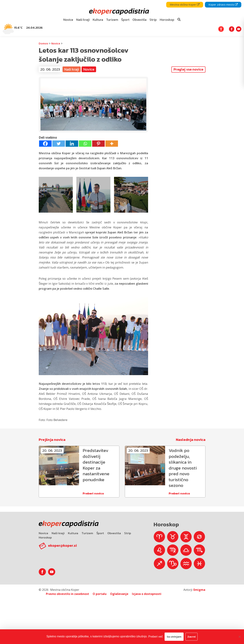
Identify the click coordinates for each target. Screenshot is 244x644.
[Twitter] (59, 144)
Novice (56, 43)
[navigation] (122, 18)
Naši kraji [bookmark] (83, 20)
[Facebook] (45, 144)
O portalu (100, 594)
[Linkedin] (72, 144)
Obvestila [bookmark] (139, 20)
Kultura (73, 533)
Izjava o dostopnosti (147, 594)
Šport (100, 533)
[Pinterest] (98, 144)
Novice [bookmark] (68, 20)
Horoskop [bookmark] (167, 20)
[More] (112, 144)
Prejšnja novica (52, 440)
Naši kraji (72, 69)
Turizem (87, 533)
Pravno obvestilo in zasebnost (67, 594)
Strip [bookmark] (153, 20)
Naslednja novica (191, 440)
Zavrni (191, 637)
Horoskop (45, 537)
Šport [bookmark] (125, 20)
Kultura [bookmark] (98, 20)
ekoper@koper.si (62, 545)
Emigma (199, 590)
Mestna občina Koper (185, 4)
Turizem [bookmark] (112, 20)
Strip (128, 533)
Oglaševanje (119, 594)
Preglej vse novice (188, 69)
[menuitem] (68, 20)
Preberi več (156, 637)
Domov (43, 43)
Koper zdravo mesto (223, 4)
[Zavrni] (240, 637)
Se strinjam (174, 637)
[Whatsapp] (85, 144)
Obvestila (114, 533)
